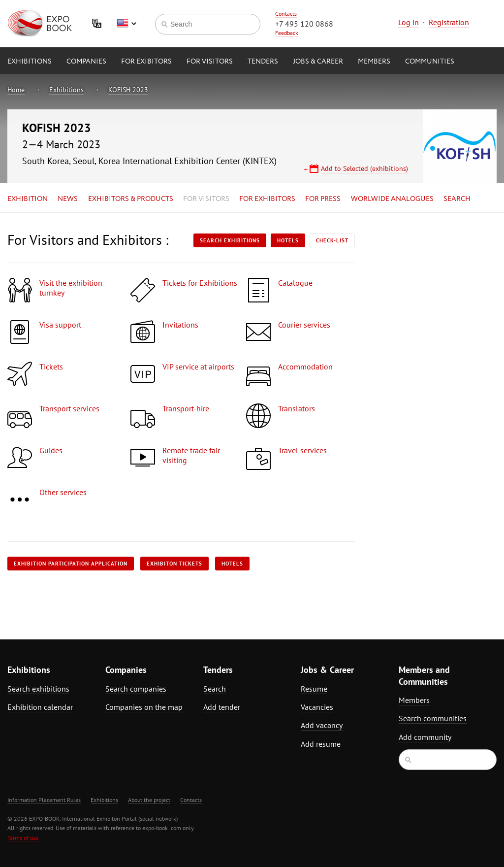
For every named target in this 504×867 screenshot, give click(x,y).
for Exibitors (146, 62)
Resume (314, 689)
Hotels (288, 240)
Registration (449, 22)
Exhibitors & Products (131, 199)
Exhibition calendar (40, 707)
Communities (430, 62)
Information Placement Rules (44, 800)
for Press (323, 199)
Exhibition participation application (71, 564)
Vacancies (317, 707)
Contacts (286, 14)
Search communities (433, 718)
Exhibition (28, 199)
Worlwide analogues (392, 199)
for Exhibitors (267, 199)
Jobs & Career (318, 62)
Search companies (136, 689)
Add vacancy (322, 725)
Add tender (222, 707)
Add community (425, 737)
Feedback (287, 33)
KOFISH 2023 (128, 90)
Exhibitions (30, 62)
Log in (409, 22)
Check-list (332, 240)
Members (374, 62)
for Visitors (210, 62)
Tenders (263, 62)
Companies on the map (144, 707)
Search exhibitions (230, 240)
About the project (149, 800)
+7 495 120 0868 (304, 24)
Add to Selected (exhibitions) (364, 168)
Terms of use (23, 838)
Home (16, 90)
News (68, 199)
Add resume (321, 744)
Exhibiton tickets (174, 564)
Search (457, 199)
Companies (86, 62)
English (126, 24)
